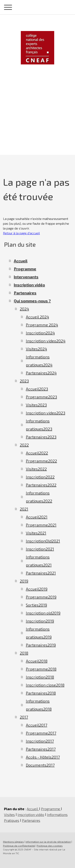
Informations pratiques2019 (39, 633)
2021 (24, 509)
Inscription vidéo (29, 285)
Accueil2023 (37, 389)
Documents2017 (40, 765)
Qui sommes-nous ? (32, 301)
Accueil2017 (36, 725)
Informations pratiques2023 (39, 425)
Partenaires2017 (41, 749)
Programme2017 (41, 733)
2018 (24, 653)
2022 (24, 445)
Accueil (21, 261)
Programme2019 (41, 597)
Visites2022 (36, 469)
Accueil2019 (37, 589)
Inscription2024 (40, 333)
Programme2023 (41, 397)
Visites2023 (36, 405)
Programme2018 (41, 669)
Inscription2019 (40, 621)
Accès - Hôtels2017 (43, 757)
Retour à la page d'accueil (21, 233)
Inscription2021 (40, 549)
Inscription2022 (40, 477)
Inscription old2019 (43, 613)
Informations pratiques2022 (39, 497)
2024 (24, 309)
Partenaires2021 (41, 573)
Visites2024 (36, 349)
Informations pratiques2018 (39, 705)
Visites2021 (36, 533)
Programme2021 (41, 525)
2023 (24, 381)
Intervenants (26, 277)
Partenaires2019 (41, 645)
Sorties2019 (36, 605)
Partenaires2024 (41, 373)
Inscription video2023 (45, 413)
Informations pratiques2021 (39, 561)
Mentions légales (13, 842)
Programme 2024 (42, 325)
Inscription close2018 (45, 685)
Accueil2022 (37, 453)
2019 (24, 581)
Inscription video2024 (46, 341)
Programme (25, 269)
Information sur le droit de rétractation (48, 842)
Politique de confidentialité (19, 846)
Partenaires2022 (41, 485)
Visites (9, 815)
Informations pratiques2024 (39, 361)
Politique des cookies (50, 846)
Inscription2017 (40, 741)
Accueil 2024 (37, 317)
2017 (24, 717)
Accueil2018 (37, 661)
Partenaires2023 (41, 437)
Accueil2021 (37, 517)
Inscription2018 (40, 677)
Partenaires (25, 293)
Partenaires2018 (41, 693)
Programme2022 (41, 461)
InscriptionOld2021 (43, 541)
